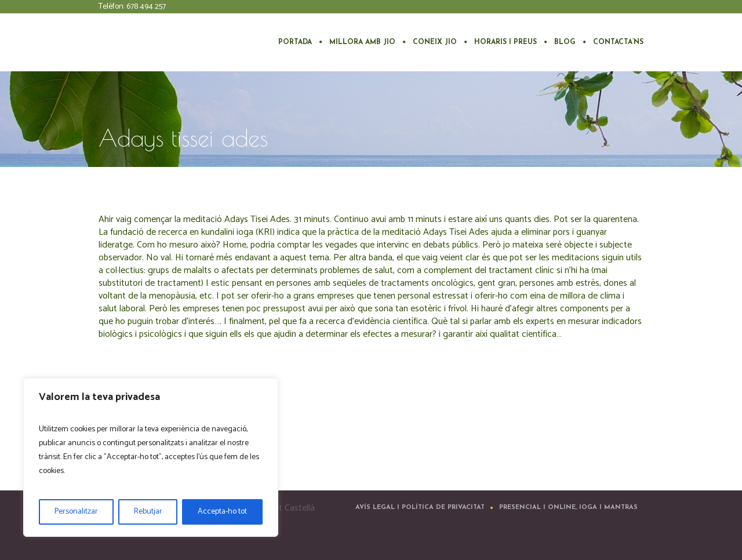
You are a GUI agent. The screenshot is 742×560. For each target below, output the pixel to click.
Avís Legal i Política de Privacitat (420, 508)
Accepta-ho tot (222, 512)
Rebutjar (148, 512)
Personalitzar (76, 512)
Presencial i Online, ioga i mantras (568, 508)
